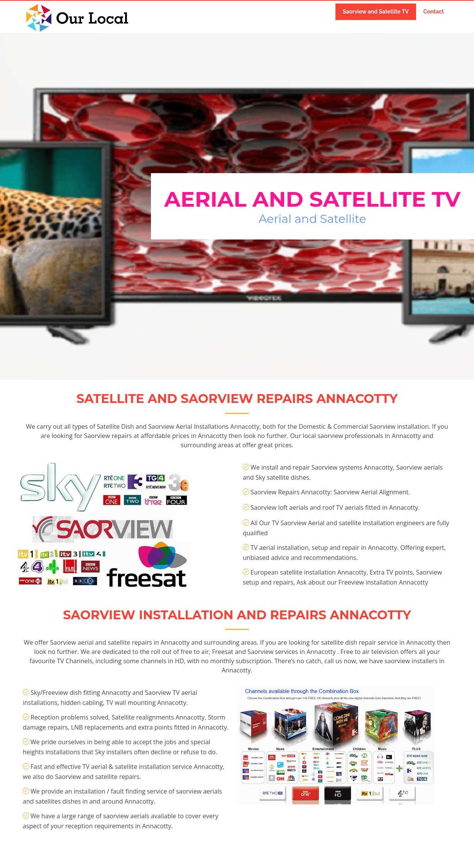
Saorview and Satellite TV (376, 12)
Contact (434, 12)
